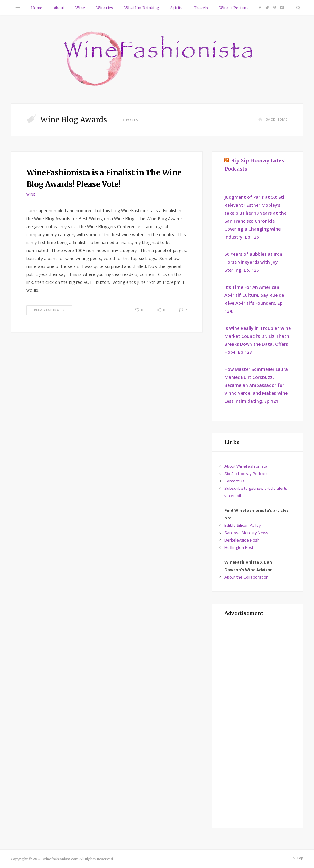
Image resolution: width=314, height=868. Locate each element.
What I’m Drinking (142, 8)
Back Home (273, 119)
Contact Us (234, 481)
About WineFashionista (246, 466)
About (59, 8)
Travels (201, 8)
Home (37, 8)
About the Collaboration (247, 577)
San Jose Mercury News (246, 533)
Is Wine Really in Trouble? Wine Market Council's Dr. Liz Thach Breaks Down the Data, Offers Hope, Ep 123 (258, 340)
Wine (80, 8)
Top (297, 858)
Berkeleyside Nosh (242, 540)
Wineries (105, 8)
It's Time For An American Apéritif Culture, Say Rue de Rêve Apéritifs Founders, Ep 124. (254, 299)
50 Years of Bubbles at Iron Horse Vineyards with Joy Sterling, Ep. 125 (253, 262)
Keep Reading (49, 310)
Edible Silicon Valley (243, 525)
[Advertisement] (258, 725)
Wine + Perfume (234, 8)
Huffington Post (239, 547)
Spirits (176, 8)
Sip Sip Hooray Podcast (246, 474)
